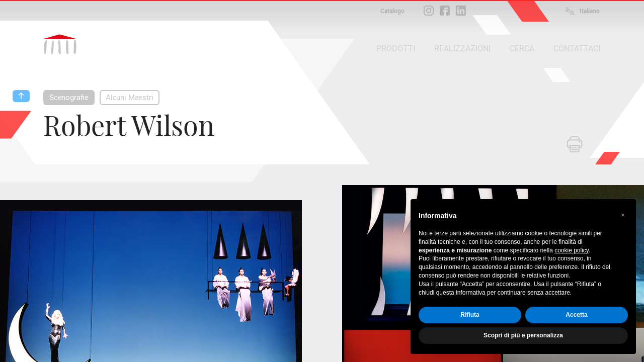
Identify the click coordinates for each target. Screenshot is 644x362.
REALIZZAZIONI (462, 49)
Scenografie (69, 98)
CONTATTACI (577, 49)
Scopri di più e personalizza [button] (523, 335)
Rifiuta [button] (470, 315)
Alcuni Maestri (129, 98)
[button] (623, 215)
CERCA (522, 49)
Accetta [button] (576, 315)
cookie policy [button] (572, 250)
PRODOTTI (396, 49)
